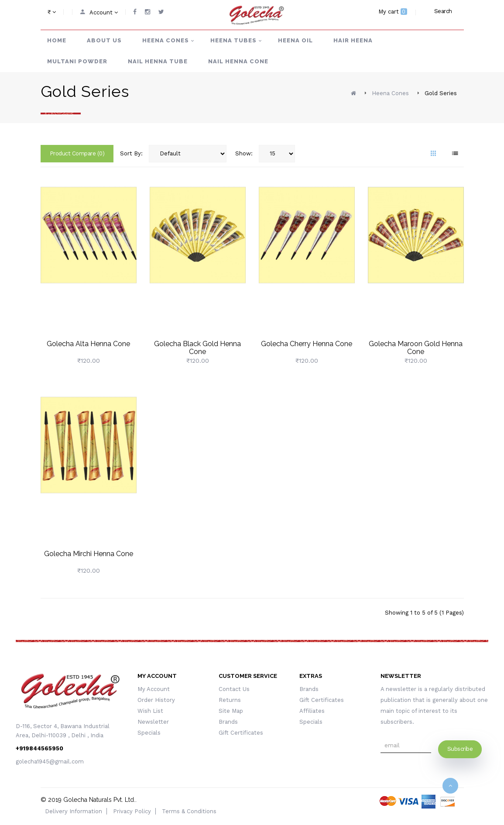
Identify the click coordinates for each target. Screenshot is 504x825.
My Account (154, 689)
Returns (230, 700)
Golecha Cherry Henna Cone (307, 344)
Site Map (231, 711)
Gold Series (441, 93)
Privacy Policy (132, 811)
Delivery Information (74, 811)
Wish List (150, 711)
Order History (156, 700)
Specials (149, 733)
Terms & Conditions (189, 811)
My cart (393, 12)
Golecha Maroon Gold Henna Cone (416, 348)
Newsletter (153, 722)
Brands (228, 722)
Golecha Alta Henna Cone (88, 344)
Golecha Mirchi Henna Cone (89, 554)
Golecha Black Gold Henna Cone (197, 348)
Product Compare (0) (77, 153)
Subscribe (460, 749)
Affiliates (312, 711)
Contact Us (234, 689)
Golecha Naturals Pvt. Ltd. (99, 800)
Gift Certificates (241, 733)
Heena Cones (390, 93)
